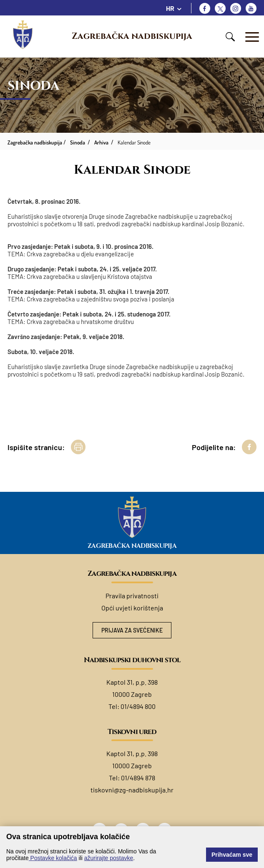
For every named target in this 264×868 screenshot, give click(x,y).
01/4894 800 (138, 706)
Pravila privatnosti (132, 596)
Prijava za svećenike (132, 630)
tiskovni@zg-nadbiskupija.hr (132, 790)
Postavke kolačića (53, 858)
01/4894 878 (138, 778)
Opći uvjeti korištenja (132, 608)
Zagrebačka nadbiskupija (132, 36)
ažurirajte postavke (109, 858)
